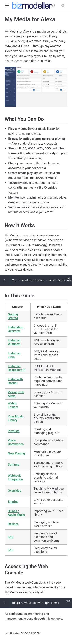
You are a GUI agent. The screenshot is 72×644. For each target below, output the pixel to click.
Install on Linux (14, 355)
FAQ (11, 537)
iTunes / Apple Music (16, 513)
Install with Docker (15, 381)
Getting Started (13, 316)
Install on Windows (14, 342)
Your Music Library (16, 418)
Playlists (14, 431)
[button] (7, 6)
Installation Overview (16, 329)
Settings (14, 465)
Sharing (13, 502)
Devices (13, 524)
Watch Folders (13, 405)
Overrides (14, 491)
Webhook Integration (15, 477)
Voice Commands (16, 442)
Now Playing (16, 453)
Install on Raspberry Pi (17, 368)
